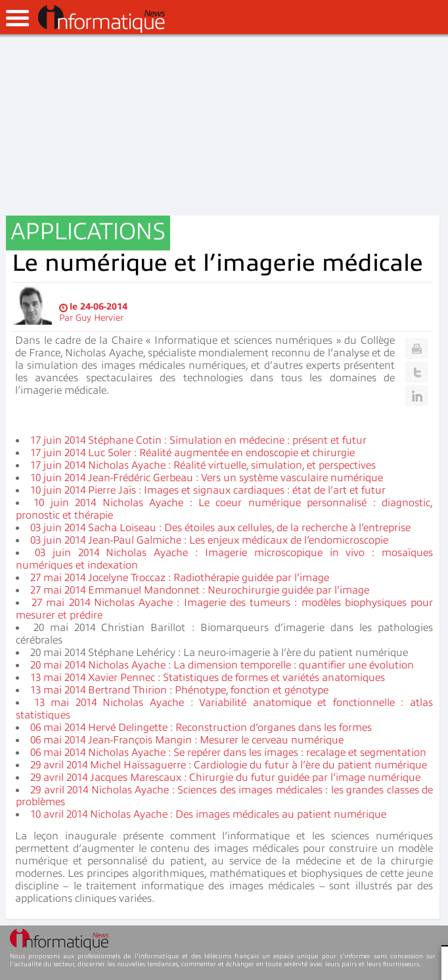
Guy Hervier (100, 318)
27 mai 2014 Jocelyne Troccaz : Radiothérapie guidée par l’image (180, 578)
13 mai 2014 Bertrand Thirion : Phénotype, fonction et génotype (179, 690)
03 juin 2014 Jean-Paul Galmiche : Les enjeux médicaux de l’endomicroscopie (209, 540)
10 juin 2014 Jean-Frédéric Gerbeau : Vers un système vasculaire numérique (207, 478)
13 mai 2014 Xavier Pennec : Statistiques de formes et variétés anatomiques (208, 678)
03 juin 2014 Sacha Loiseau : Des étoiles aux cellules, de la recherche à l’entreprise (220, 528)
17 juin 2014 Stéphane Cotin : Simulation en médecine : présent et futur (198, 440)
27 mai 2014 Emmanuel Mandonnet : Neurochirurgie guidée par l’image (200, 590)
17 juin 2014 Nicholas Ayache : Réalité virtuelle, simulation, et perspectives (203, 465)
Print (417, 348)
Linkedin (417, 396)
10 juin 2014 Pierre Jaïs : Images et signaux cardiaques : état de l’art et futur (208, 490)
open (17, 18)
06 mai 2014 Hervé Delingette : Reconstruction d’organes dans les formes (201, 728)
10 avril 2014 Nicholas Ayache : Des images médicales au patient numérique (208, 814)
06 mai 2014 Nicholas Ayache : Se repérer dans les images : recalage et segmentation (228, 753)
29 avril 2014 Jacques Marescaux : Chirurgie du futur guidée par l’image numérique (225, 778)
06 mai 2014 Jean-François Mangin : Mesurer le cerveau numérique (187, 740)
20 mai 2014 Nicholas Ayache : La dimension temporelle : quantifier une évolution (222, 665)
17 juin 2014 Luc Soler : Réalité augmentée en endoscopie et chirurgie (192, 453)
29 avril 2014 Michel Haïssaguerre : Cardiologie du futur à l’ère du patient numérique (229, 765)
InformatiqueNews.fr (101, 19)
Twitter (417, 372)
